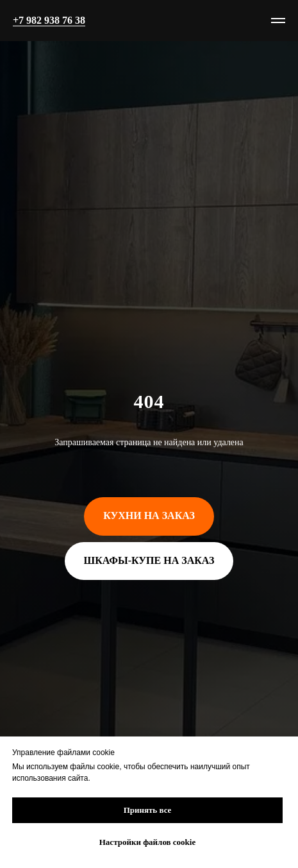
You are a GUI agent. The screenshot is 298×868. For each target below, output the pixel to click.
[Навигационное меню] (278, 21)
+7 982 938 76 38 (49, 20)
